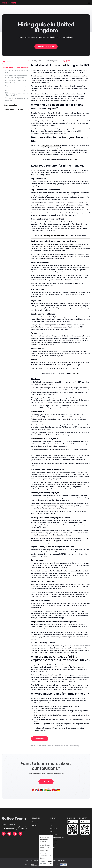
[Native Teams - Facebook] (4, 834)
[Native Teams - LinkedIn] (15, 834)
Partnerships (53, 835)
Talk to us (46, 782)
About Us (52, 822)
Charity (52, 831)
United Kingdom (52, 61)
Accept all (62, 862)
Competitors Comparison (57, 838)
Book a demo (40, 739)
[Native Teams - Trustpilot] (73, 822)
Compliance (53, 828)
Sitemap (52, 847)
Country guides (37, 61)
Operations (35, 825)
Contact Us (53, 844)
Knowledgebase (9, 828)
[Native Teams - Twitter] (20, 834)
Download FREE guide (46, 46)
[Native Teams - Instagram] (9, 834)
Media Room (53, 841)
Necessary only (49, 862)
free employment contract (53, 236)
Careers (52, 825)
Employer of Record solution (51, 146)
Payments (35, 822)
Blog (22, 828)
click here (75, 374)
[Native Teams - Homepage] (9, 3)
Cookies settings (30, 862)
